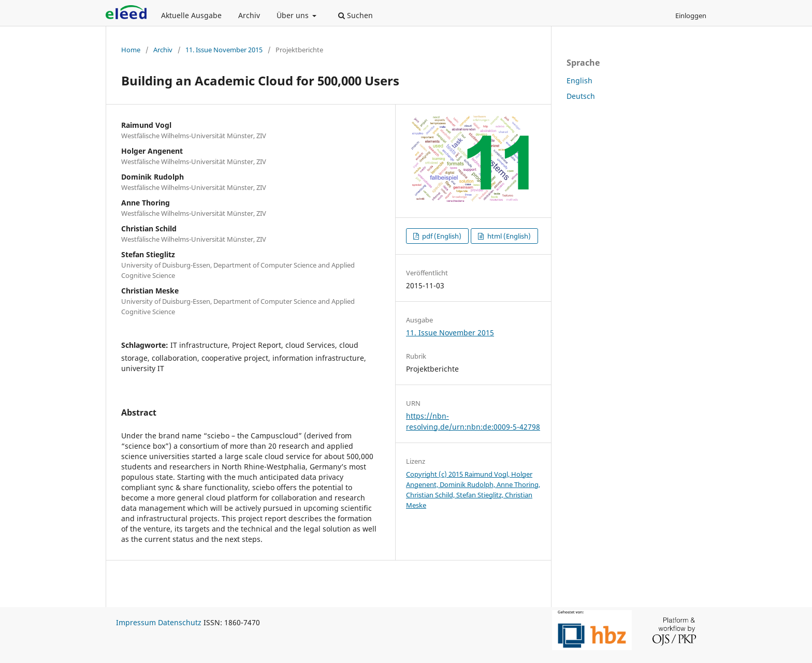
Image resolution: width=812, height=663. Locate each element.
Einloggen (691, 16)
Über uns (294, 15)
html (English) (508, 236)
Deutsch (581, 96)
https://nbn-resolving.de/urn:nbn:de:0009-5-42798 (473, 421)
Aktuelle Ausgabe (191, 15)
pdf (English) (441, 236)
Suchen (356, 15)
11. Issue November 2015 (224, 50)
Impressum (136, 622)
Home (131, 50)
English (579, 80)
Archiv (249, 15)
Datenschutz (180, 622)
